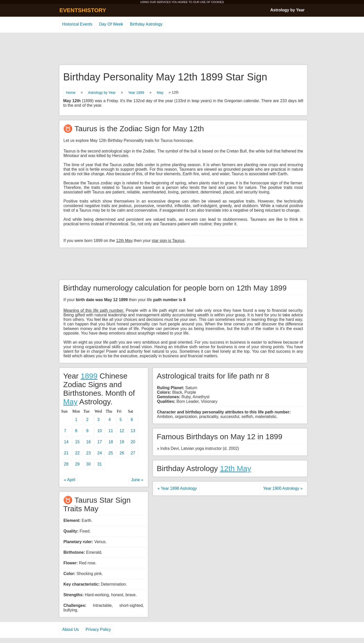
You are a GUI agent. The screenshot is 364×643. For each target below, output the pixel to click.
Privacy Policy (98, 629)
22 (77, 453)
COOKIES (217, 2)
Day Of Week (111, 24)
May (160, 93)
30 (88, 464)
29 (77, 464)
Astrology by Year (287, 10)
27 (133, 453)
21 (66, 453)
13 (133, 431)
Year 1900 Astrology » (283, 488)
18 (111, 442)
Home (71, 93)
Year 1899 (136, 93)
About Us (71, 629)
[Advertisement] (182, 49)
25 (111, 453)
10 (100, 431)
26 (122, 453)
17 (100, 442)
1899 (89, 376)
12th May (235, 468)
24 (100, 453)
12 (122, 431)
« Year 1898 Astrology (177, 488)
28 (66, 464)
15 (77, 442)
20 (133, 442)
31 (100, 464)
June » (137, 480)
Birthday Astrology (146, 24)
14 (66, 442)
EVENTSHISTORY (83, 10)
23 (88, 453)
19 (122, 442)
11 (111, 431)
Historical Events (77, 24)
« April (70, 480)
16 (88, 442)
